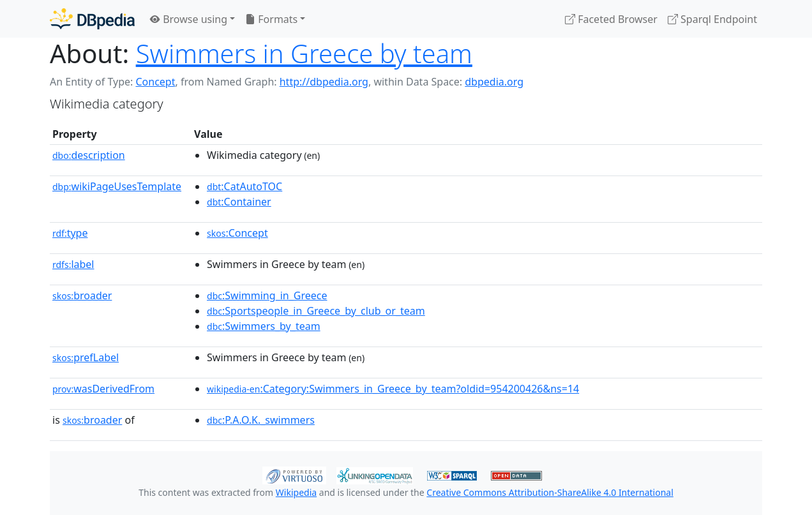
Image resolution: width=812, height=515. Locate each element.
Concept (155, 82)
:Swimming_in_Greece (267, 295)
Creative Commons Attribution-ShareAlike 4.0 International (550, 492)
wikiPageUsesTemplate (117, 186)
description (89, 155)
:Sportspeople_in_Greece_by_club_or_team (316, 311)
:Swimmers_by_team (264, 326)
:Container (239, 202)
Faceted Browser (611, 19)
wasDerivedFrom (103, 389)
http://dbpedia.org (324, 82)
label (73, 264)
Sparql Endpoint (712, 19)
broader (82, 295)
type (70, 233)
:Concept (237, 233)
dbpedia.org (494, 82)
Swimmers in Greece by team (304, 53)
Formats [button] (271, 19)
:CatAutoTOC (244, 186)
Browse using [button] (189, 19)
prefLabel (86, 357)
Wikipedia (296, 492)
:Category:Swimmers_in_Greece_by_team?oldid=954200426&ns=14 (393, 389)
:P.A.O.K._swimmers (261, 420)
